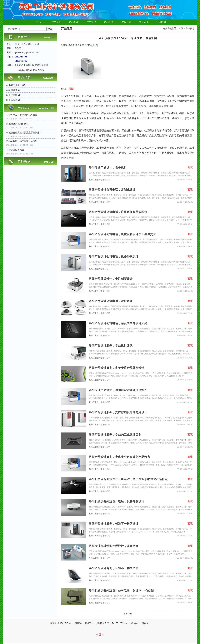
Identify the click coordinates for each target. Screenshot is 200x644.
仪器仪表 (13, 100)
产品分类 (74, 22)
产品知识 (91, 22)
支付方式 (144, 22)
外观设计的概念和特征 (17, 124)
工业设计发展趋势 (15, 150)
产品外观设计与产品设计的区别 (22, 141)
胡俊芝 (145, 623)
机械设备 (13, 90)
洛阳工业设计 (15, 85)
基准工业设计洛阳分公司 (100, 180)
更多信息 (128, 614)
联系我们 (161, 22)
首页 (39, 22)
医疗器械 (13, 95)
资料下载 (126, 22)
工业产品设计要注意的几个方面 (22, 115)
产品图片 (109, 22)
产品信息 (56, 22)
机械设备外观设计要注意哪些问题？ (24, 133)
